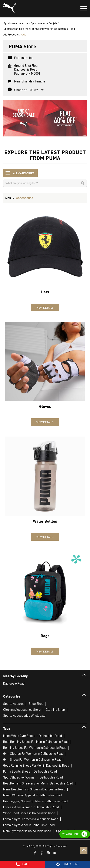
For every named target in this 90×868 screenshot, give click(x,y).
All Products (11, 34)
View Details (45, 308)
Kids (8, 198)
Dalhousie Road (14, 684)
